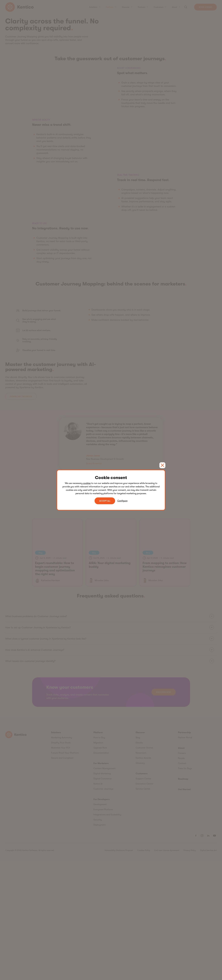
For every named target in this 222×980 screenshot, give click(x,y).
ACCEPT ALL (105, 501)
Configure (122, 501)
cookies (87, 483)
